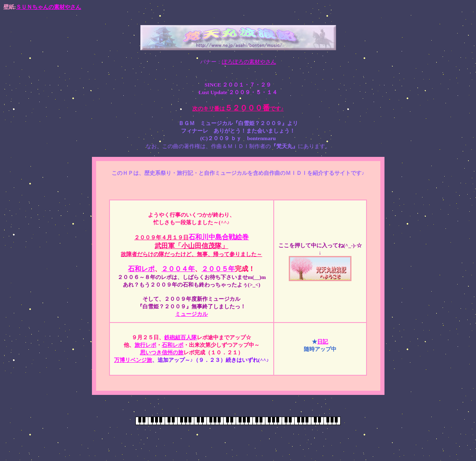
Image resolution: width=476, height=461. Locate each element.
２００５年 (218, 269)
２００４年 (178, 269)
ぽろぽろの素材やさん (249, 62)
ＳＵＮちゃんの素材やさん (48, 7)
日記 (323, 342)
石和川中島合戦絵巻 (219, 237)
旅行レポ (145, 345)
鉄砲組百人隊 (181, 337)
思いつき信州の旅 (162, 352)
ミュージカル (191, 314)
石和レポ (141, 269)
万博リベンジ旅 (133, 360)
